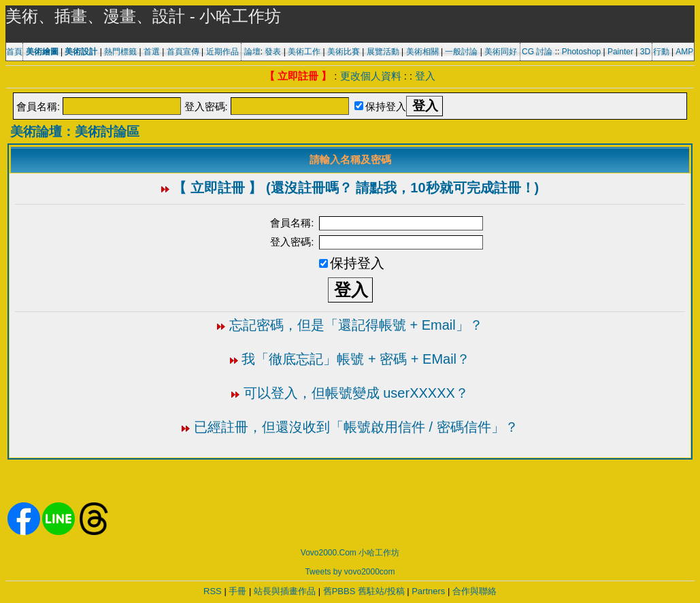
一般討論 (461, 52)
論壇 (252, 52)
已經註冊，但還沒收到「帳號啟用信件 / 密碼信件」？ (356, 427)
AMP (684, 52)
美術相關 (422, 52)
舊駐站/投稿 (381, 591)
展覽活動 (383, 52)
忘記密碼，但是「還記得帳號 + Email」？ (356, 325)
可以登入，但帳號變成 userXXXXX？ (356, 393)
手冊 (237, 591)
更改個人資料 (371, 76)
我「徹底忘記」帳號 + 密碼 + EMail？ (356, 359)
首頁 (14, 52)
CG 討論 (537, 52)
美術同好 (501, 52)
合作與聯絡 (474, 591)
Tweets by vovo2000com (350, 572)
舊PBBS (339, 591)
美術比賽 (344, 52)
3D (645, 52)
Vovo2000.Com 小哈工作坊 (350, 553)
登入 (425, 76)
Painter (620, 52)
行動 (661, 52)
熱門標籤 (120, 52)
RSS (213, 591)
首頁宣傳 (183, 52)
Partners (428, 591)
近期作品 (222, 52)
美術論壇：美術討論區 (75, 132)
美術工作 (304, 52)
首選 (152, 52)
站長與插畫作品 (285, 591)
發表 (273, 52)
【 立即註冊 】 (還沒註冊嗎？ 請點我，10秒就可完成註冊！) (356, 188)
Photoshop (581, 52)
